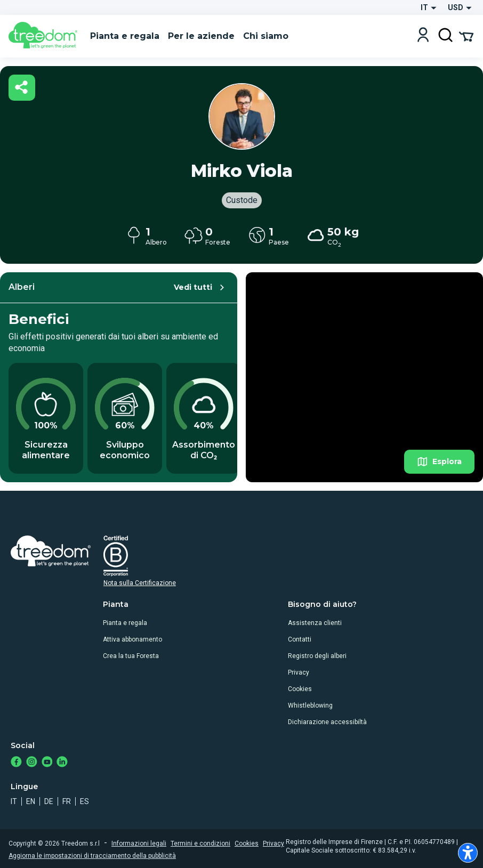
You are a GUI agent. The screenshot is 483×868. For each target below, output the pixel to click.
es (84, 801)
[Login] (423, 36)
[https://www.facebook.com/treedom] (16, 763)
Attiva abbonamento (132, 639)
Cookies (300, 689)
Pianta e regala (125, 623)
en (31, 801)
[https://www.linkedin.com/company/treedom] (62, 763)
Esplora (439, 462)
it (14, 801)
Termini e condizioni (200, 843)
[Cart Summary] (466, 36)
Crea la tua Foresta (131, 656)
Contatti (300, 639)
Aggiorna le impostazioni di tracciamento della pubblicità (92, 856)
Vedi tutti (201, 287)
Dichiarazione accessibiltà (327, 722)
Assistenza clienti (315, 623)
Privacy (299, 672)
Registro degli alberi (317, 656)
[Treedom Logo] (45, 36)
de (49, 801)
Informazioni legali (139, 843)
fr (67, 801)
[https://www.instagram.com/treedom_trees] (32, 763)
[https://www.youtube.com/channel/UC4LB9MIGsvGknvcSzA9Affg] (47, 763)
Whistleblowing (310, 705)
